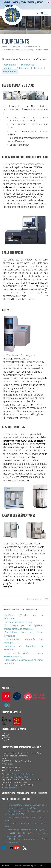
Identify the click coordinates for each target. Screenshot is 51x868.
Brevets (38, 68)
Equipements (10, 72)
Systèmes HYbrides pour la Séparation (24, 617)
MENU (40, 13)
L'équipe (7, 68)
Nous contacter (10, 788)
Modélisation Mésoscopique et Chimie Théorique (24, 662)
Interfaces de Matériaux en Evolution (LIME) (26, 830)
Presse (40, 2)
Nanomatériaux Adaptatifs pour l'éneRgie (24, 641)
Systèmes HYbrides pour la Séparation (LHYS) (27, 805)
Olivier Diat (23, 777)
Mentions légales (11, 2)
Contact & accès (27, 2)
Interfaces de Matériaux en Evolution (24, 648)
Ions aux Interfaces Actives (18, 622)
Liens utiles (8, 6)
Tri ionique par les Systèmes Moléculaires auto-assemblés (24, 627)
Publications (23, 68)
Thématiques (28, 65)
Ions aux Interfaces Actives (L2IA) (22, 808)
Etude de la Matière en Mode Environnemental (24, 655)
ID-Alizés (18, 865)
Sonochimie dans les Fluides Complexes (24, 634)
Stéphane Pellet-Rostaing (23, 774)
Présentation (9, 65)
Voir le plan (9, 764)
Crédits (41, 865)
